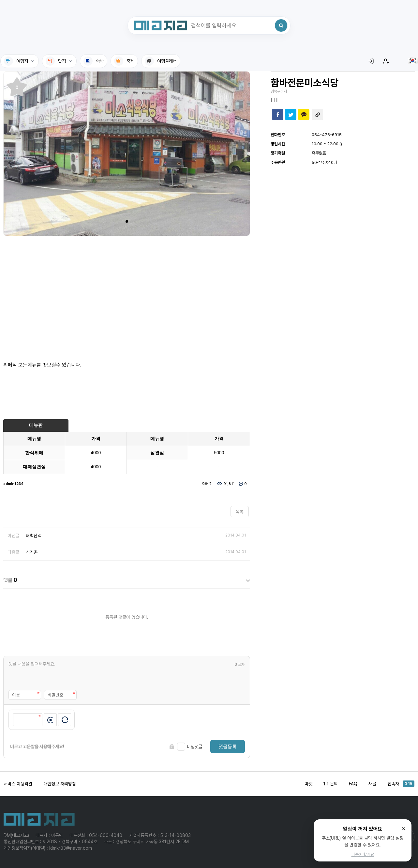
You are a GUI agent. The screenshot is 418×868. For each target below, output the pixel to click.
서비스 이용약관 (18, 784)
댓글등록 (228, 747)
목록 (240, 512)
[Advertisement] (127, 295)
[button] (127, 221)
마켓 (308, 784)
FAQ (353, 784)
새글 (372, 784)
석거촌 (32, 552)
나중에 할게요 (363, 854)
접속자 (401, 784)
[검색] (281, 25)
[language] (413, 61)
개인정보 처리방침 (60, 784)
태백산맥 (34, 536)
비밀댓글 (195, 747)
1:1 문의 (331, 784)
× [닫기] (404, 828)
